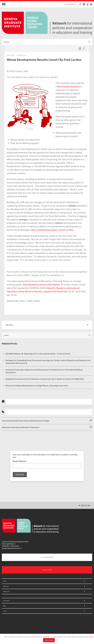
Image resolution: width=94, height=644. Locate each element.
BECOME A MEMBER (47, 570)
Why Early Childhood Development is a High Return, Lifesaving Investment (37, 386)
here (92, 637)
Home (5, 581)
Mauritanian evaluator (68, 86)
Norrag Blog (22, 55)
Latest (5, 611)
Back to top (84, 505)
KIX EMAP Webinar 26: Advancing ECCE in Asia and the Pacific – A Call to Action (38, 354)
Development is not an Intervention (41, 284)
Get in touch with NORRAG (47, 557)
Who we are (6, 592)
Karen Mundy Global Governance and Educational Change (26, 421)
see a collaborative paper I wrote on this (52, 230)
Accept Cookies (49, 640)
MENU (4, 4)
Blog (4, 606)
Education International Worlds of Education (21, 427)
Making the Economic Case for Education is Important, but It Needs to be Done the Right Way (45, 379)
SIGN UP (73, 4)
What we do (6, 601)
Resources (6, 586)
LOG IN (66, 4)
